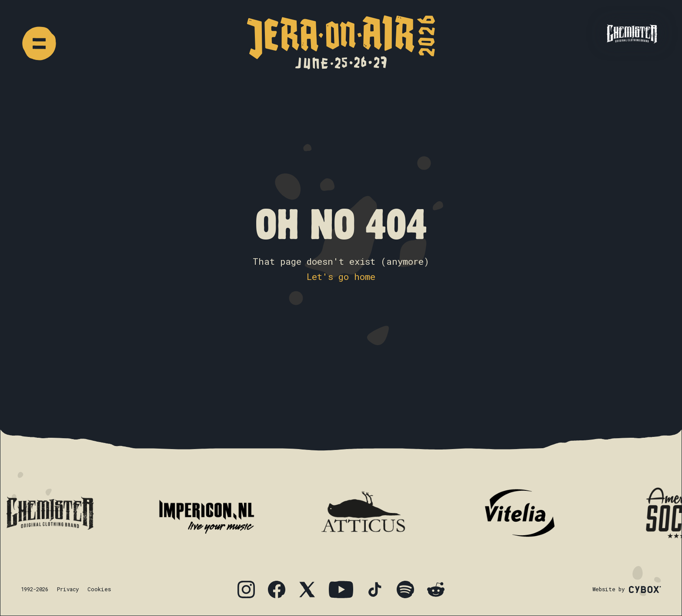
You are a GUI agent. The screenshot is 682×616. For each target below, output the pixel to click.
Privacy (68, 589)
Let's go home (341, 276)
